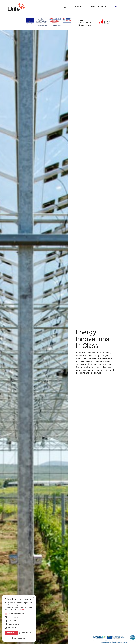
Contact (79, 7)
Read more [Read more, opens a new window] (20, 609)
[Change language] (117, 7)
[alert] (19, 618)
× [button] (34, 597)
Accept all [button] (11, 633)
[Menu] (126, 7)
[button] (19, 638)
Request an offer (99, 7)
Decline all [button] (27, 633)
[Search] (65, 7)
